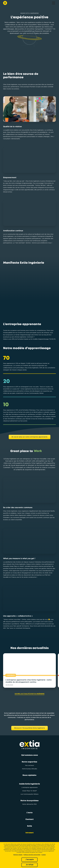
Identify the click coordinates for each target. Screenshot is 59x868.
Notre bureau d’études (30, 769)
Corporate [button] (11, 675)
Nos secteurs (30, 765)
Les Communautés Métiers (29, 794)
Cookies (44, 855)
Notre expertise (29, 762)
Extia (30, 826)
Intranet (30, 833)
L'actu (30, 813)
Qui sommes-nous (30, 755)
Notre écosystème (30, 801)
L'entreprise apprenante (29, 787)
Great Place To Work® (29, 791)
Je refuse (30, 865)
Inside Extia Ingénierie (30, 784)
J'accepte (30, 860)
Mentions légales (18, 855)
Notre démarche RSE (29, 804)
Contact (29, 819)
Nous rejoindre (29, 775)
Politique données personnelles (32, 855)
